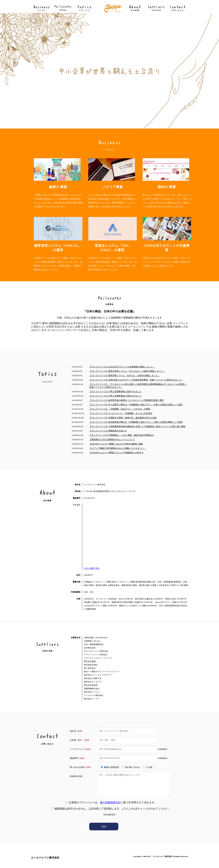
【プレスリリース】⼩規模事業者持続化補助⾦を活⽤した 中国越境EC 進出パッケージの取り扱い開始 (137, 426)
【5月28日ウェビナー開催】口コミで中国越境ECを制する (116, 453)
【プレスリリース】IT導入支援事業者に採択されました (115, 391)
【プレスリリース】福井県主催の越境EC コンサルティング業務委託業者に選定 (127, 400)
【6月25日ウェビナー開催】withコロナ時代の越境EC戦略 (116, 444)
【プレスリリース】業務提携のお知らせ (108, 431)
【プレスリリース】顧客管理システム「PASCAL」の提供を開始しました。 (125, 375)
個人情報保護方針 (110, 802)
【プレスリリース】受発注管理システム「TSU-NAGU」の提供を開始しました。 (127, 371)
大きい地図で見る (92, 568)
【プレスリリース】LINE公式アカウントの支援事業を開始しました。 (122, 367)
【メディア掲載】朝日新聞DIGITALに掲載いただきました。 (118, 448)
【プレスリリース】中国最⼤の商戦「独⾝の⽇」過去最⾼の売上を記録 (123, 418)
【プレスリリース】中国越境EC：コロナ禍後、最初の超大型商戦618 (122, 435)
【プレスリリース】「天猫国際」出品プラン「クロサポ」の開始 (120, 409)
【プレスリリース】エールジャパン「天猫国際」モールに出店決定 (121, 413)
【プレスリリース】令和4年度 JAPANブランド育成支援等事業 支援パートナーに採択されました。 (136, 380)
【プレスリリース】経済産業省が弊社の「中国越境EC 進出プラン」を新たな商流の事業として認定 (136, 422)
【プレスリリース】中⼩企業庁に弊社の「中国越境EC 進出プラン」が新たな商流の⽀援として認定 (136, 405)
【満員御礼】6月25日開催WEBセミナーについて (112, 439)
